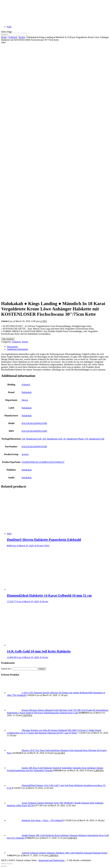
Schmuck (13, 37)
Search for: (6, 669)
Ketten (22, 37)
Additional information (17, 349)
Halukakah (27, 392)
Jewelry (25, 454)
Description (12, 347)
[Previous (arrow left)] (2, 866)
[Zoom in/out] (11, 864)
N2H (9, 27)
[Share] (5, 864)
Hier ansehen (8, 339)
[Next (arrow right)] (5, 866)
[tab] (58, 347)
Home (4, 37)
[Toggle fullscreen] (8, 864)
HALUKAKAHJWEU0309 (34, 423)
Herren (25, 400)
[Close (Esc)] (2, 864)
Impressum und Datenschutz (52, 860)
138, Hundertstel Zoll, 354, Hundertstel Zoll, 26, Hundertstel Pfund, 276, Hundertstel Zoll (63, 439)
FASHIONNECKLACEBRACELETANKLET (43, 462)
